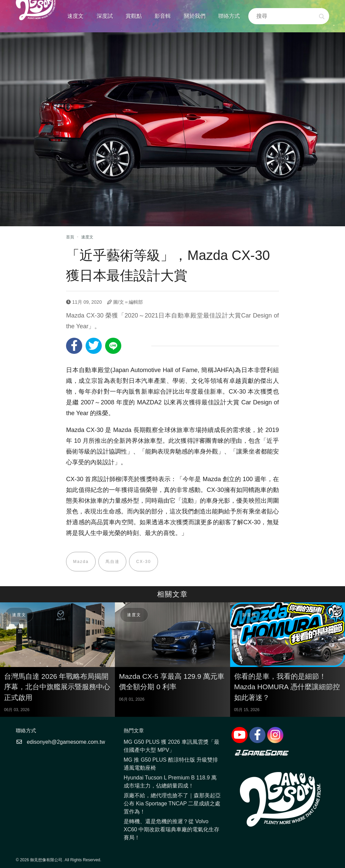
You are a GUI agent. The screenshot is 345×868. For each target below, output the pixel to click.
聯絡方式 (229, 16)
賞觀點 (134, 16)
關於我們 (195, 16)
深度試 (105, 16)
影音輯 (163, 16)
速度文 (75, 16)
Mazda (81, 562)
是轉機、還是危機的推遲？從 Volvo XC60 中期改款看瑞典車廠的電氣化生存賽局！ (171, 829)
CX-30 (144, 562)
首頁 (70, 237)
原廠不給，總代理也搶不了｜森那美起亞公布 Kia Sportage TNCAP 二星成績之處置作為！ (172, 804)
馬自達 (113, 562)
